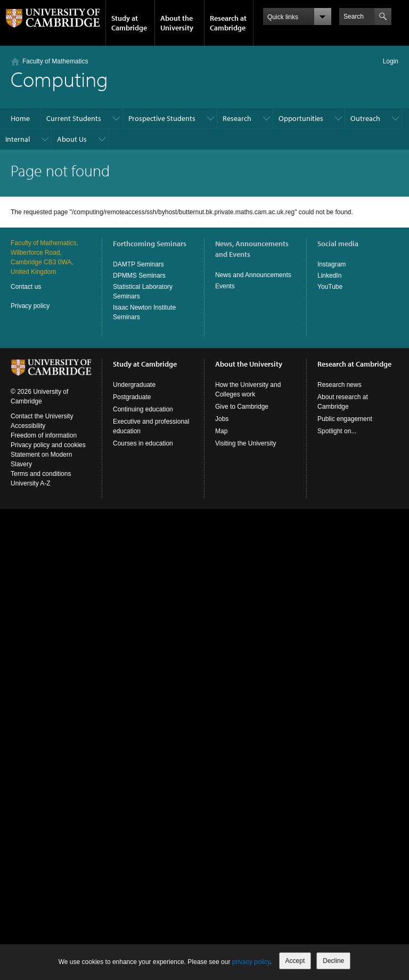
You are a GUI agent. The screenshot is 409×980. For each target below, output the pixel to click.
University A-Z (31, 483)
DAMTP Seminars (138, 264)
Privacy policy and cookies (48, 445)
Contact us (26, 287)
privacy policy (251, 962)
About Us (72, 139)
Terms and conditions (41, 474)
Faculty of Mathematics (55, 61)
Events (225, 286)
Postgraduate (132, 397)
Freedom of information (44, 435)
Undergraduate (134, 385)
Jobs (222, 419)
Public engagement (345, 419)
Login (391, 61)
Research (237, 118)
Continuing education (143, 409)
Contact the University (42, 416)
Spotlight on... (337, 431)
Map (221, 431)
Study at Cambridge (129, 23)
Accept (295, 961)
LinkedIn (329, 276)
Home (20, 118)
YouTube (330, 287)
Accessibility (28, 426)
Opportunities (301, 118)
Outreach (365, 118)
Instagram (332, 264)
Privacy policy (30, 306)
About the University (177, 23)
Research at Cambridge (228, 23)
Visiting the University (246, 443)
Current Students (74, 118)
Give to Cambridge (242, 407)
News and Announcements (253, 275)
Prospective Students (162, 118)
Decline (333, 961)
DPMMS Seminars (139, 276)
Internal (18, 139)
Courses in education (143, 443)
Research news (340, 385)
